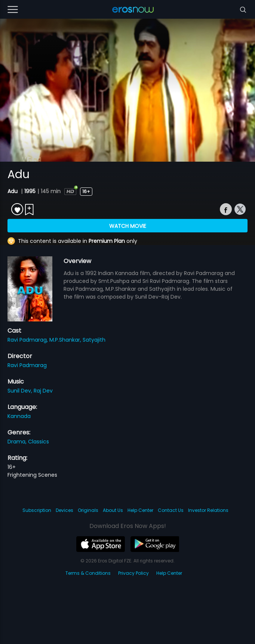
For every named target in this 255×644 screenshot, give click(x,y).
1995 (30, 191)
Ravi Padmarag (27, 365)
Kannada (19, 416)
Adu (13, 191)
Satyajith (94, 340)
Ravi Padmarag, (28, 340)
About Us (113, 510)
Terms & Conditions (88, 573)
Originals (88, 510)
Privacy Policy (133, 573)
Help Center (140, 510)
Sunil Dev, (21, 391)
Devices (64, 510)
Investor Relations (208, 510)
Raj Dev (43, 391)
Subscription (37, 510)
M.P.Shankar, (66, 340)
